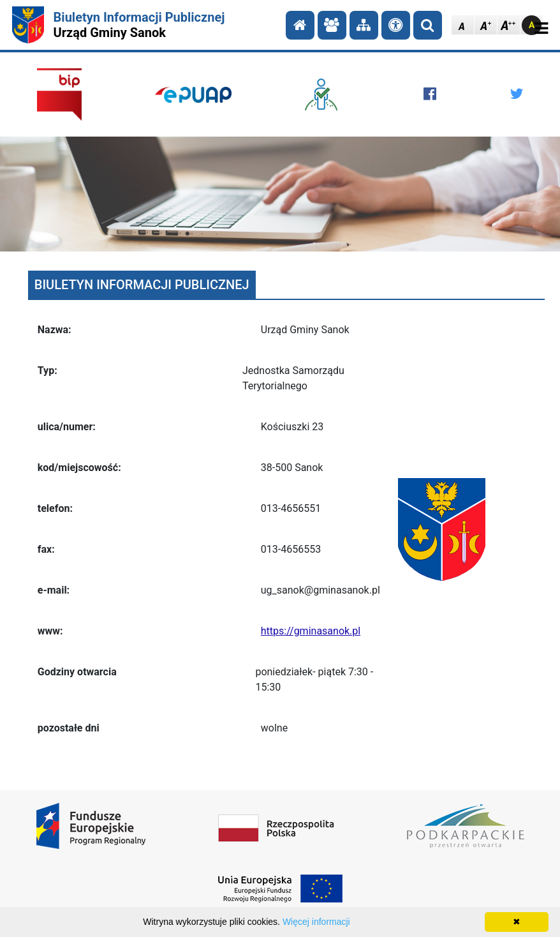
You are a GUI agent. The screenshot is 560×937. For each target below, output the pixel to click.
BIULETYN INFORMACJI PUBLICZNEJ (142, 285)
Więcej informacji (316, 922)
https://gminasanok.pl (311, 631)
